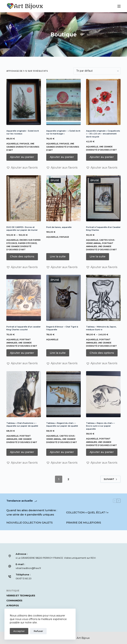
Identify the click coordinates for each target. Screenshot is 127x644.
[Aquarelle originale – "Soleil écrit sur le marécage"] (63, 102)
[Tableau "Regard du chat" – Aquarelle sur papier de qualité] (63, 394)
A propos (13, 606)
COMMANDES (14, 601)
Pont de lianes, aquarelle (59, 227)
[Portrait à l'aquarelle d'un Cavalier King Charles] (103, 198)
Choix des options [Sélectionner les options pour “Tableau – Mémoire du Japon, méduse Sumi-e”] (102, 353)
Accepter (19, 631)
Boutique (13, 591)
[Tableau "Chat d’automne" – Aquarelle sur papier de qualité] (24, 394)
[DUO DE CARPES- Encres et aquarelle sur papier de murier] (24, 198)
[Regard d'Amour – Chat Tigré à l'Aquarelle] (63, 298)
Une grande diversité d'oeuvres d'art (23, 147)
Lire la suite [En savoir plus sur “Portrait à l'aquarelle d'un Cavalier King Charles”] (98, 256)
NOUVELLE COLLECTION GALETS (30, 523)
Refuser (38, 631)
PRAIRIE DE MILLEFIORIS (84, 523)
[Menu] (119, 6)
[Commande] (97, 71)
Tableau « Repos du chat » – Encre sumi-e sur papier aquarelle (100, 426)
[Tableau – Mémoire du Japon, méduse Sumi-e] (103, 298)
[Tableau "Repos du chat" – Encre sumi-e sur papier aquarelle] (103, 394)
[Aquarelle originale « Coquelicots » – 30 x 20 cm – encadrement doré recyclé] (103, 102)
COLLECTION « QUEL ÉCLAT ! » (87, 512)
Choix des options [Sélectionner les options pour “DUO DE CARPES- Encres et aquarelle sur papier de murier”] (22, 256)
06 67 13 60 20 (24, 578)
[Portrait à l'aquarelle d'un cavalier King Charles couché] (24, 298)
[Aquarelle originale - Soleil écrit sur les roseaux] (24, 102)
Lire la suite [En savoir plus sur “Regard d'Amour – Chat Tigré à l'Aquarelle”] (58, 353)
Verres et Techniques (21, 596)
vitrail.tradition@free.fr (28, 568)
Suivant (110, 479)
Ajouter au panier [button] (22, 157)
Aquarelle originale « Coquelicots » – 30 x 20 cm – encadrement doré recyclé (103, 134)
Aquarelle (12, 144)
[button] (22, 168)
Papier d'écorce (27, 243)
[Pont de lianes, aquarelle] (63, 198)
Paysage (24, 144)
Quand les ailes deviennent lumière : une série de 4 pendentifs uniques (32, 512)
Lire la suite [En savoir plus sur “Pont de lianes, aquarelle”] (58, 256)
